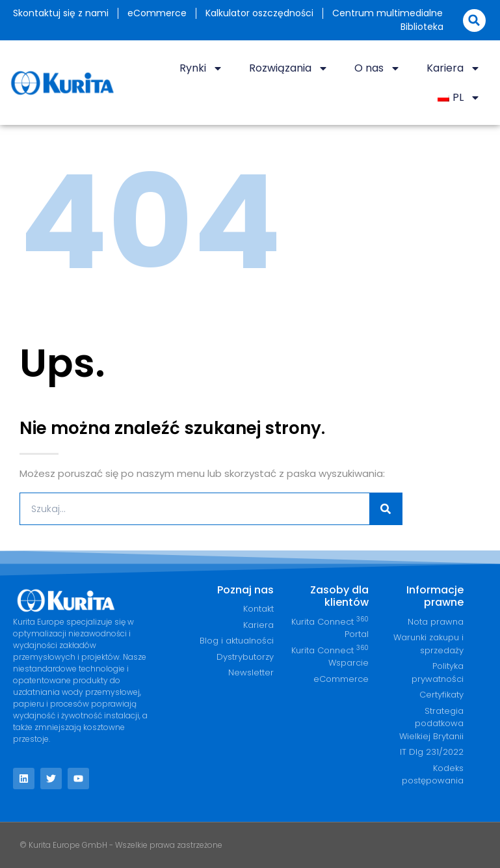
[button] (474, 20)
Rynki (201, 68)
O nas (377, 68)
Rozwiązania (289, 68)
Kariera (454, 68)
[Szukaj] (386, 509)
